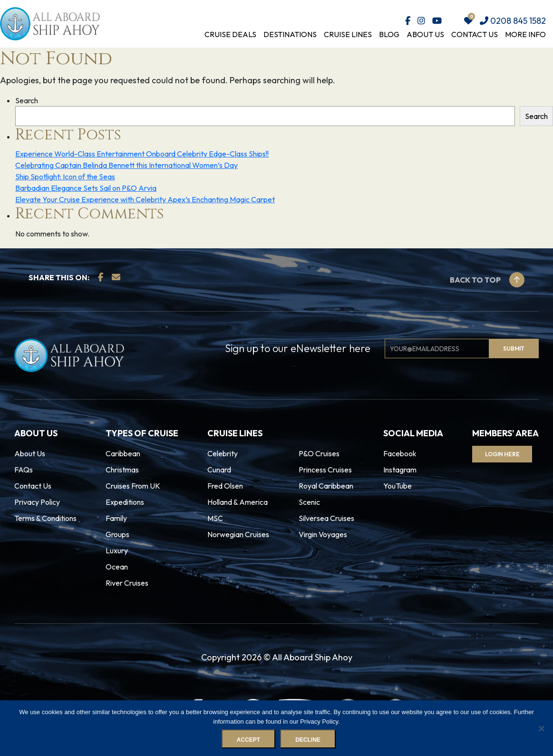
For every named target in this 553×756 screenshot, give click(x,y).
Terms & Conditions (45, 518)
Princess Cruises (325, 470)
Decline (308, 740)
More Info (525, 34)
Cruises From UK (133, 486)
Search (27, 100)
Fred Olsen (225, 486)
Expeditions (125, 502)
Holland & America (238, 502)
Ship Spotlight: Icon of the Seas (65, 177)
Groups (117, 534)
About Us (425, 34)
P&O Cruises (319, 453)
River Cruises (127, 583)
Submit (514, 349)
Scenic (309, 502)
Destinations (290, 34)
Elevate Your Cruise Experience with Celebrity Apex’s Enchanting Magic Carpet (145, 199)
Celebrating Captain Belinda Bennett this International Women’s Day (126, 165)
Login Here (504, 454)
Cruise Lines (348, 34)
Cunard (219, 470)
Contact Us (475, 34)
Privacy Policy (37, 502)
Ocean (117, 567)
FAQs (24, 470)
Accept (248, 740)
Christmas (122, 470)
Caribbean (123, 453)
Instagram (400, 470)
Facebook (400, 453)
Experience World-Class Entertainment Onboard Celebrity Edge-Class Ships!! (142, 154)
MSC (215, 518)
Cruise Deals (230, 34)
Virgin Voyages (323, 534)
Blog (389, 34)
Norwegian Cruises (238, 534)
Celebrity (223, 453)
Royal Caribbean (326, 486)
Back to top (487, 280)
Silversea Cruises (326, 518)
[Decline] (541, 728)
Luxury (117, 550)
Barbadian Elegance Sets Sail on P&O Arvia (86, 188)
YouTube (398, 486)
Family (116, 518)
